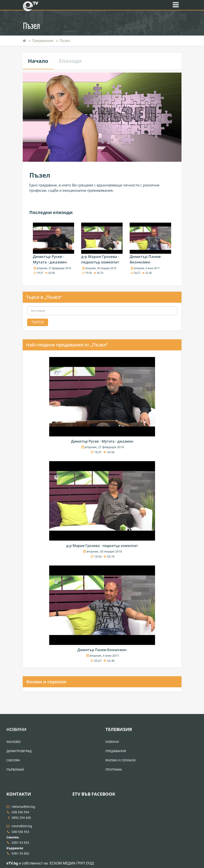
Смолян (13, 760)
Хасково (14, 742)
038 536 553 (18, 832)
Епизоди (70, 61)
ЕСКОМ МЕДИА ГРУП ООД (72, 863)
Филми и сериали (46, 682)
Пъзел (65, 41)
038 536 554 (18, 812)
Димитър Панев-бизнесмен (102, 650)
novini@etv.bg (19, 826)
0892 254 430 (19, 818)
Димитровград (19, 751)
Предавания (43, 41)
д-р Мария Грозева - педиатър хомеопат (102, 546)
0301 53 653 (18, 843)
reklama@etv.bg (21, 807)
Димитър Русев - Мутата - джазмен (102, 441)
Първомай (15, 769)
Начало (38, 61)
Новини (16, 729)
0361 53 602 (18, 853)
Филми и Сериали (121, 760)
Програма (114, 769)
